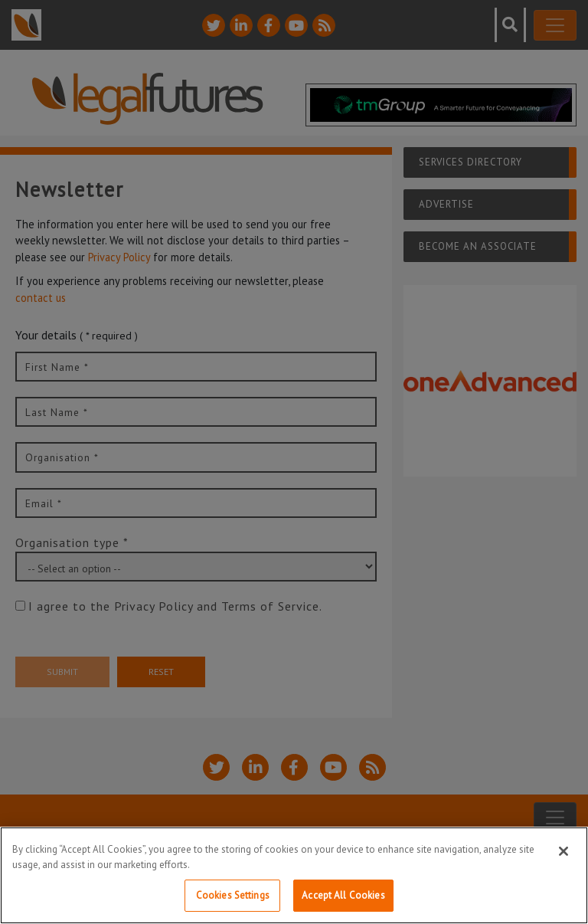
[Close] (563, 851)
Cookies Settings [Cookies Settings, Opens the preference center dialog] (233, 895)
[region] (294, 875)
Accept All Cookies (343, 895)
